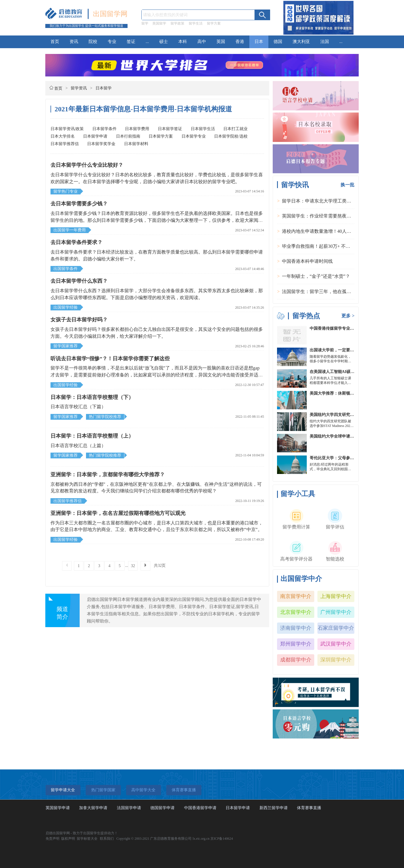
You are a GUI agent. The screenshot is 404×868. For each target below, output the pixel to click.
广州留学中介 (336, 612)
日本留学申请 (95, 136)
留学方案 (214, 23)
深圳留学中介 (336, 660)
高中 (202, 42)
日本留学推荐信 (65, 144)
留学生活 (196, 23)
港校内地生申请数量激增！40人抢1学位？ (325, 231)
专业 (112, 42)
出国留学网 (110, 14)
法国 (325, 42)
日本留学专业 (194, 136)
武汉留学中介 (336, 644)
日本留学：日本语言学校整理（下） (92, 397)
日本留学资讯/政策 (67, 129)
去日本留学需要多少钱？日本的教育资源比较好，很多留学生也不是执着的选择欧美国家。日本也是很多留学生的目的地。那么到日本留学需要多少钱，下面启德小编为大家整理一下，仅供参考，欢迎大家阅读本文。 (157, 220)
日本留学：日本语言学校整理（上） (92, 436)
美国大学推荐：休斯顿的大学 (336, 393)
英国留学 (159, 23)
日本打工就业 (235, 129)
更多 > (348, 316)
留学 (145, 23)
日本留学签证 (170, 129)
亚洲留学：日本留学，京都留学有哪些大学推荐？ (108, 475)
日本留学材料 (136, 144)
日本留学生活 (203, 129)
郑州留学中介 (296, 644)
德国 (278, 42)
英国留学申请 (58, 808)
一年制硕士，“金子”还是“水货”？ (316, 276)
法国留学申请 (129, 808)
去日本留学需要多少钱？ (79, 204)
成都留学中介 (296, 660)
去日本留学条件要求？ (76, 242)
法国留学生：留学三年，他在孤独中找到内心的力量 (335, 291)
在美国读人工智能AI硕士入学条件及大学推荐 (350, 372)
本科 (183, 42)
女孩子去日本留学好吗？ (79, 320)
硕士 (164, 42)
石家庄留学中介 (336, 628)
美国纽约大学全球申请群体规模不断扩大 (346, 436)
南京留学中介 (296, 596)
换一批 (347, 185)
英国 (221, 42)
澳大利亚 (301, 42)
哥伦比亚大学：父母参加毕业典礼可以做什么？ (352, 458)
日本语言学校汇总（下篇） (78, 407)
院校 (93, 42)
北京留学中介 (296, 612)
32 (133, 566)
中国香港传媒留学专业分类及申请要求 (344, 328)
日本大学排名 (63, 136)
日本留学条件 (104, 129)
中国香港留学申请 (200, 808)
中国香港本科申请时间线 (307, 261)
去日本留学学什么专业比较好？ (87, 165)
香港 (240, 42)
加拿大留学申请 (93, 808)
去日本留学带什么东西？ (79, 281)
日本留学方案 (161, 136)
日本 (259, 42)
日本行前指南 (128, 136)
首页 (55, 42)
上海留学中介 (336, 596)
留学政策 (177, 23)
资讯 (74, 42)
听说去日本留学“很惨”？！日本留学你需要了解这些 (110, 359)
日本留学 (104, 88)
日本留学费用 (137, 129)
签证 (131, 42)
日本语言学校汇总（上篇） (78, 446)
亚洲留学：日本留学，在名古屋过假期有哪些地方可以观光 (118, 513)
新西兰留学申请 (274, 808)
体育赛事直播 (309, 808)
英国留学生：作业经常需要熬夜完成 (319, 216)
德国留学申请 (162, 808)
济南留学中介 (296, 628)
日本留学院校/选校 (231, 136)
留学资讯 (79, 88)
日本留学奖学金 (101, 144)
